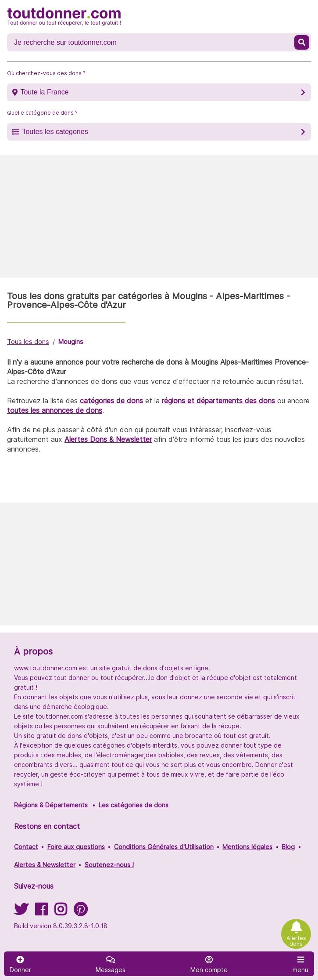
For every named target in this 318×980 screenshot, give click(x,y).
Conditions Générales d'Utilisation (164, 847)
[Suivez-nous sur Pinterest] (80, 912)
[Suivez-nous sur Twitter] (21, 912)
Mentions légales (247, 847)
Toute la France (44, 92)
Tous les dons (28, 342)
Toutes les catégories (55, 132)
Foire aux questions (76, 847)
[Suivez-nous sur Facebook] (41, 912)
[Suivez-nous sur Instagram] (61, 912)
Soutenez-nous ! (109, 865)
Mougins (71, 342)
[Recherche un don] (152, 43)
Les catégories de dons (134, 805)
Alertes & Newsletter (45, 865)
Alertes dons (296, 941)
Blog (288, 847)
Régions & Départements (51, 805)
